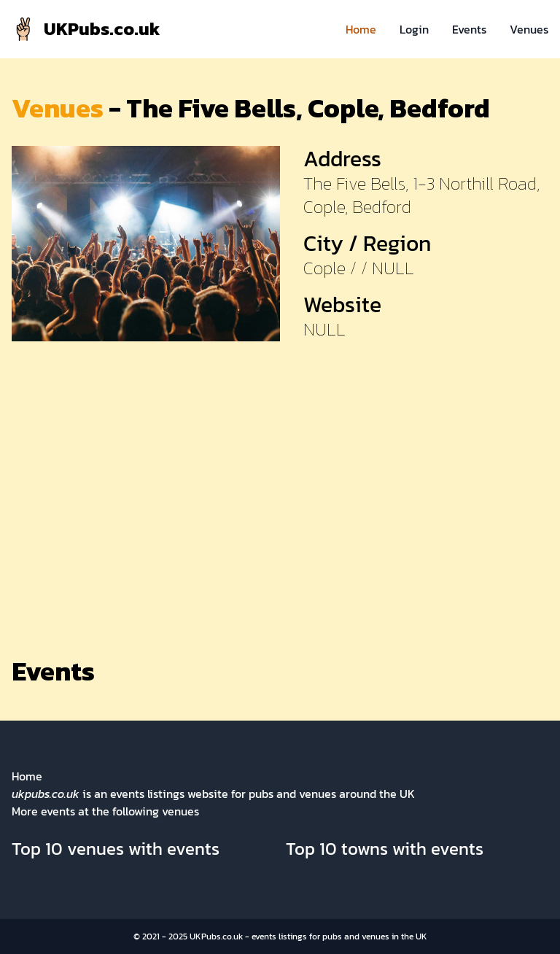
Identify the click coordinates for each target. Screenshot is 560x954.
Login (414, 29)
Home (361, 29)
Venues (529, 29)
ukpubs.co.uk (46, 794)
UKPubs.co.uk (216, 936)
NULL (324, 329)
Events (469, 29)
